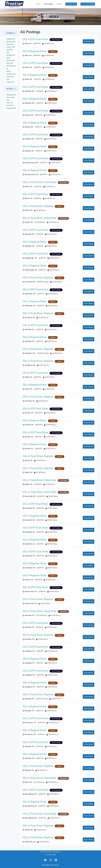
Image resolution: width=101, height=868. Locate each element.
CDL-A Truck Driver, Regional (38, 206)
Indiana (10, 47)
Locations (10, 33)
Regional (11, 108)
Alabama (11, 39)
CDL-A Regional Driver (34, 51)
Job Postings (48, 4)
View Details (89, 41)
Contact (59, 4)
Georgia (11, 42)
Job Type (10, 89)
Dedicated (11, 95)
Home (38, 4)
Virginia (10, 82)
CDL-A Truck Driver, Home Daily (39, 182)
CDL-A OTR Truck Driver (35, 39)
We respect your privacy (51, 865)
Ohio (10, 63)
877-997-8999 (50, 855)
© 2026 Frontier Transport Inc (50, 852)
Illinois (10, 44)
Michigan (11, 55)
